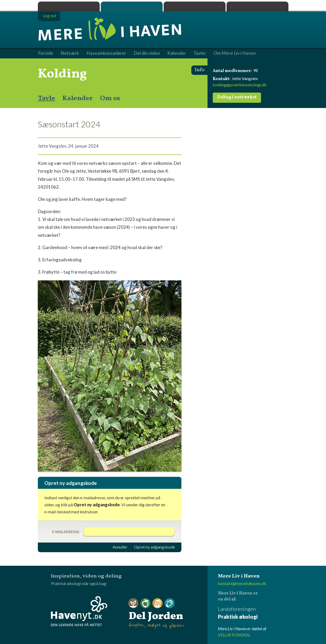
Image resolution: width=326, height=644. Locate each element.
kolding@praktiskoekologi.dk (240, 85)
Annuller (120, 547)
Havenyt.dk (257, 7)
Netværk (70, 53)
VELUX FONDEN (234, 635)
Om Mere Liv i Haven (235, 53)
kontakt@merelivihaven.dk (242, 583)
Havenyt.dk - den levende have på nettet (79, 611)
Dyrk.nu (195, 7)
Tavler (200, 53)
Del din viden (147, 53)
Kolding (62, 74)
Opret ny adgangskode (154, 547)
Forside (46, 53)
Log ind (49, 16)
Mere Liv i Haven (132, 7)
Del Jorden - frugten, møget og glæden (156, 614)
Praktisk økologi (69, 7)
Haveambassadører (106, 53)
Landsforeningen (253, 613)
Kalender (78, 98)
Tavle (46, 98)
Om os (110, 98)
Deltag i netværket (237, 97)
